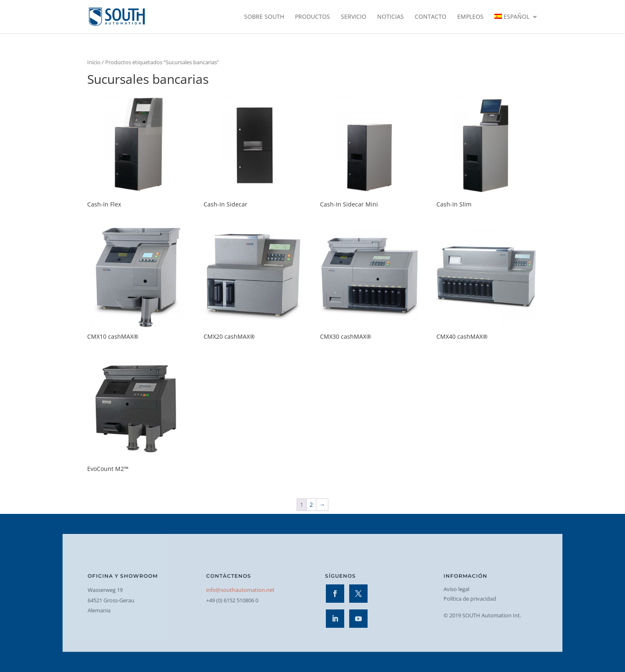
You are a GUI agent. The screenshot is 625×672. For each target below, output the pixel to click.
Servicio (354, 17)
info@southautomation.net (240, 590)
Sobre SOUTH (264, 17)
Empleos (470, 17)
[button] (18, 654)
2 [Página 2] (311, 505)
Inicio (94, 62)
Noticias (391, 17)
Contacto (431, 17)
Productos (312, 17)
